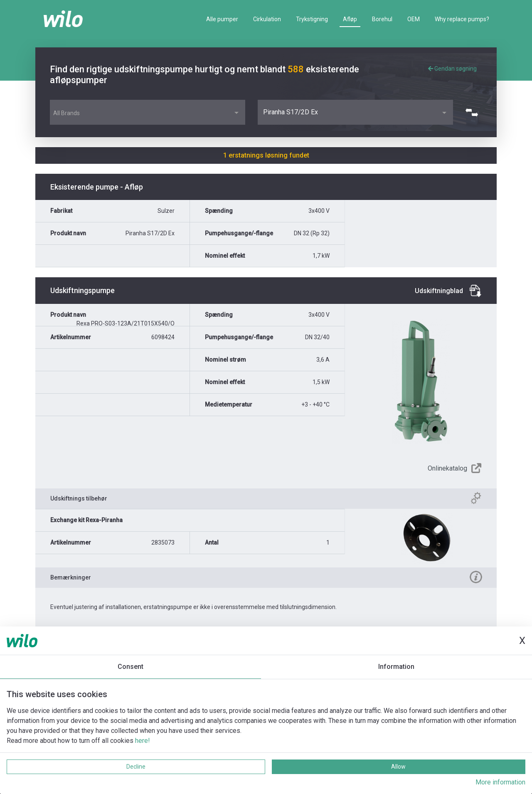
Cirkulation (267, 19)
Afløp (350, 19)
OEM (414, 19)
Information (396, 667)
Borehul (382, 19)
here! (143, 741)
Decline (136, 767)
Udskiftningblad (439, 291)
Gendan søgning (452, 69)
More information (500, 782)
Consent (131, 667)
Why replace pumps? (462, 19)
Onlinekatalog (447, 468)
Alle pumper (222, 19)
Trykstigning (312, 19)
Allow (398, 767)
